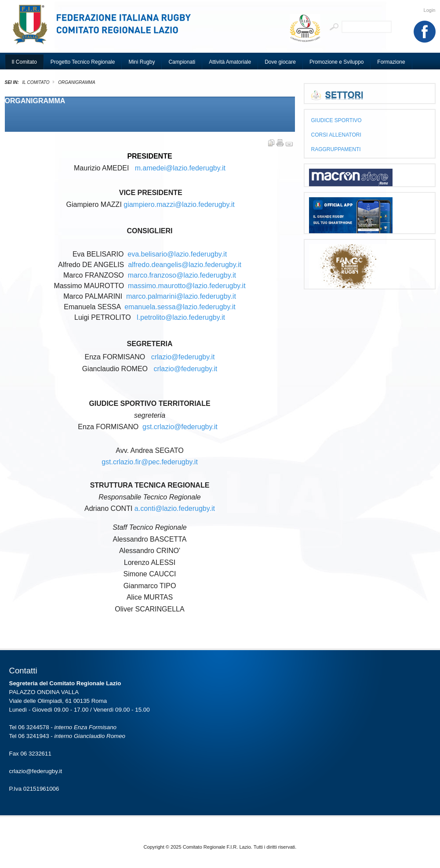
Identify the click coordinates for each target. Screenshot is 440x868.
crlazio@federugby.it (183, 357)
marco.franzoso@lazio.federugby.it (182, 275)
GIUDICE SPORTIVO (336, 120)
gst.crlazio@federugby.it (180, 427)
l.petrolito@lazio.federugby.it (181, 317)
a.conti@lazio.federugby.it (175, 508)
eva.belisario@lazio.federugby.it (177, 254)
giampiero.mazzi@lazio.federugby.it (179, 204)
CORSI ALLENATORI (336, 135)
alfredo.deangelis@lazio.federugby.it (185, 265)
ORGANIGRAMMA (35, 101)
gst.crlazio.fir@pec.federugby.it (150, 462)
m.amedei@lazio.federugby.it (180, 168)
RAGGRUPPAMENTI (336, 149)
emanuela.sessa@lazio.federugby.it (180, 307)
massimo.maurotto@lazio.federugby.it (187, 286)
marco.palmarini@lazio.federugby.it (181, 296)
